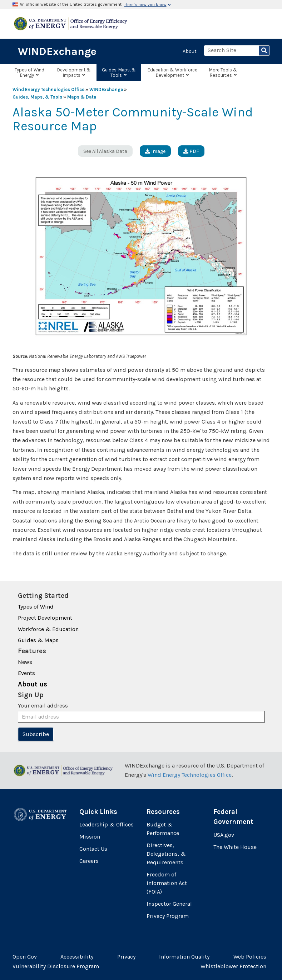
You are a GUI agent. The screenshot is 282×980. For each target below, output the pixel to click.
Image (155, 151)
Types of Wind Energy (29, 72)
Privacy (126, 957)
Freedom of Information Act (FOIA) (167, 883)
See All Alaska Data (105, 151)
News (25, 662)
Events (26, 673)
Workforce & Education (48, 629)
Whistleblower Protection (233, 966)
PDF (191, 151)
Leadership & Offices (107, 824)
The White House (235, 847)
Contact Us (93, 849)
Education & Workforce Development (172, 72)
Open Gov (25, 957)
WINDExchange (57, 51)
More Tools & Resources (223, 72)
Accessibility (77, 957)
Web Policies (250, 957)
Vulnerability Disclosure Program (56, 966)
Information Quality (184, 957)
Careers (89, 861)
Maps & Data (82, 97)
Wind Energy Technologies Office (48, 89)
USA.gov (224, 835)
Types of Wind (36, 607)
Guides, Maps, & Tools (119, 72)
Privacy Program (168, 916)
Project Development (45, 618)
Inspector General (169, 904)
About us (33, 684)
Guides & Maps (38, 640)
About (190, 51)
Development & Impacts (74, 72)
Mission (90, 837)
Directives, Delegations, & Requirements (166, 854)
